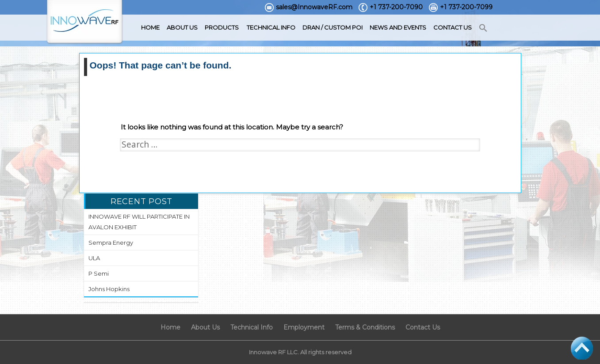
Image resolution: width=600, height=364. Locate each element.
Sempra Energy (111, 243)
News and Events (398, 27)
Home (150, 27)
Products (222, 27)
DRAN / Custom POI (332, 27)
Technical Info (271, 27)
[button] (483, 28)
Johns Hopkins (109, 289)
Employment (304, 327)
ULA (94, 258)
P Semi (99, 273)
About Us (182, 27)
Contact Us (453, 27)
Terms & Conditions (365, 327)
